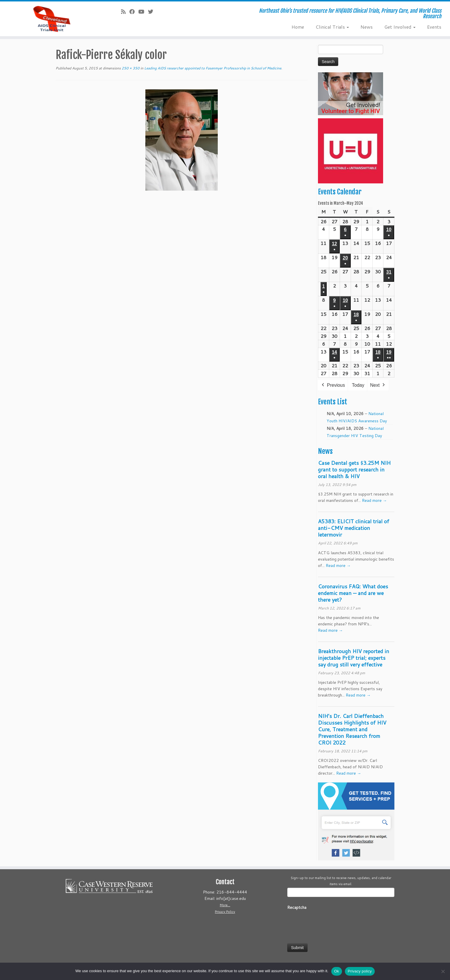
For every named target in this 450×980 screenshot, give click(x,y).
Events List (333, 402)
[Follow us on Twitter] (152, 12)
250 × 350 (130, 68)
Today (358, 385)
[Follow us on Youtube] (143, 12)
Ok (337, 971)
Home (298, 27)
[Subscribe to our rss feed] (125, 12)
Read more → (374, 500)
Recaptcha (297, 907)
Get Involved (400, 27)
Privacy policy (360, 971)
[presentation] (331, 925)
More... (225, 905)
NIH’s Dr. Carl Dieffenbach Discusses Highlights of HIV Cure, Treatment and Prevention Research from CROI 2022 (352, 729)
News (367, 27)
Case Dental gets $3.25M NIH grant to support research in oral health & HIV (354, 469)
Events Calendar (340, 192)
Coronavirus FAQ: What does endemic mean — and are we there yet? (353, 593)
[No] (443, 971)
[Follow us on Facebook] (134, 12)
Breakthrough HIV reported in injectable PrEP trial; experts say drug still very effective (354, 658)
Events (434, 27)
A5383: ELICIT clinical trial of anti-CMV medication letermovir (354, 528)
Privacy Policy (225, 912)
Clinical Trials (332, 27)
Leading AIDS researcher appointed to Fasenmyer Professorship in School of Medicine (212, 68)
